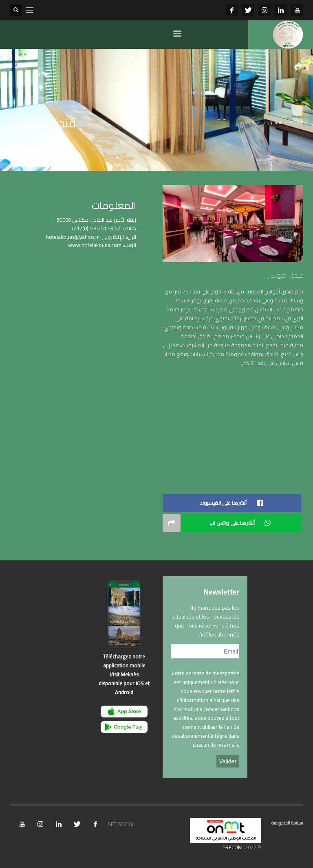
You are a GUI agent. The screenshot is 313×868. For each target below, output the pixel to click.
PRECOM (233, 847)
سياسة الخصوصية (287, 823)
